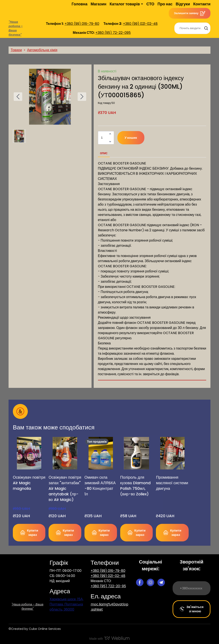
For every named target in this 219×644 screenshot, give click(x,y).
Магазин (99, 4)
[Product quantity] (105, 138)
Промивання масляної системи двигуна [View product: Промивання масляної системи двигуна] (172, 483)
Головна (80, 4)
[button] (190, 13)
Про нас (165, 4)
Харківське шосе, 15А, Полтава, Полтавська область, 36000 (67, 604)
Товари (16, 50)
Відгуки (183, 4)
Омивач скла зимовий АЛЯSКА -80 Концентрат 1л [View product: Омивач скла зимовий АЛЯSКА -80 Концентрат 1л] (100, 486)
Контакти (202, 4)
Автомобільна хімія (42, 50)
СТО (150, 4)
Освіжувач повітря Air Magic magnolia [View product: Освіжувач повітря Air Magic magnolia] (29, 483)
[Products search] (192, 28)
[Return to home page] (18, 10)
